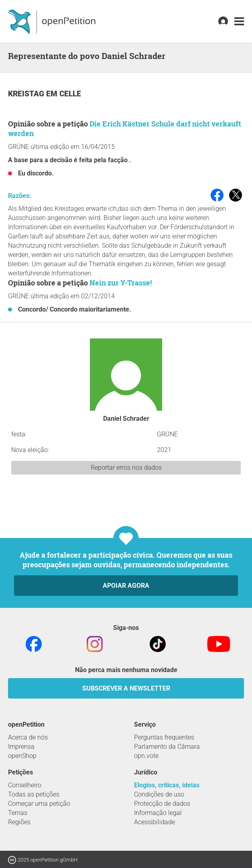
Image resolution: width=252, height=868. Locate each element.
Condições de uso (159, 794)
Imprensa (21, 747)
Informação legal (158, 813)
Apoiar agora (126, 586)
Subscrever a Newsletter (126, 688)
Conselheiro (25, 785)
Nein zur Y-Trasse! (121, 283)
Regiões (19, 822)
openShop (22, 756)
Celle (70, 94)
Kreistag (27, 94)
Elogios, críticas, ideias (167, 785)
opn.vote (146, 756)
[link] (239, 21)
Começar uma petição (39, 804)
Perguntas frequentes (164, 737)
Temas (18, 813)
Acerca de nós (28, 737)
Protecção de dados (162, 804)
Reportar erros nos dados (126, 468)
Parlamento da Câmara (167, 747)
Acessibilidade (154, 822)
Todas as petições (34, 794)
